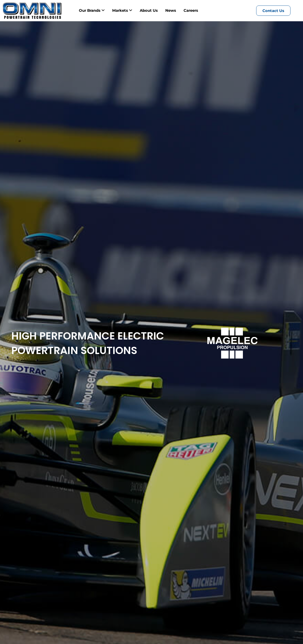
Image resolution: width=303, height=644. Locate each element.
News (171, 10)
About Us (149, 10)
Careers (191, 10)
